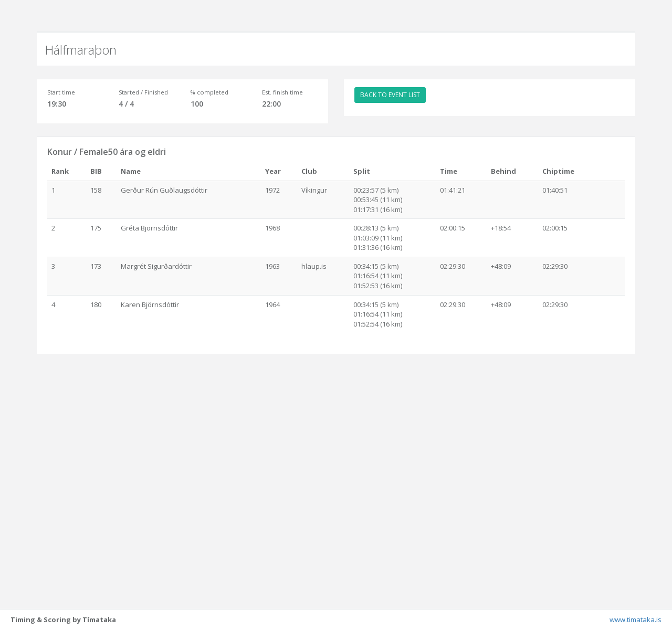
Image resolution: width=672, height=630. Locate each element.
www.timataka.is (636, 619)
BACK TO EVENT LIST (390, 95)
